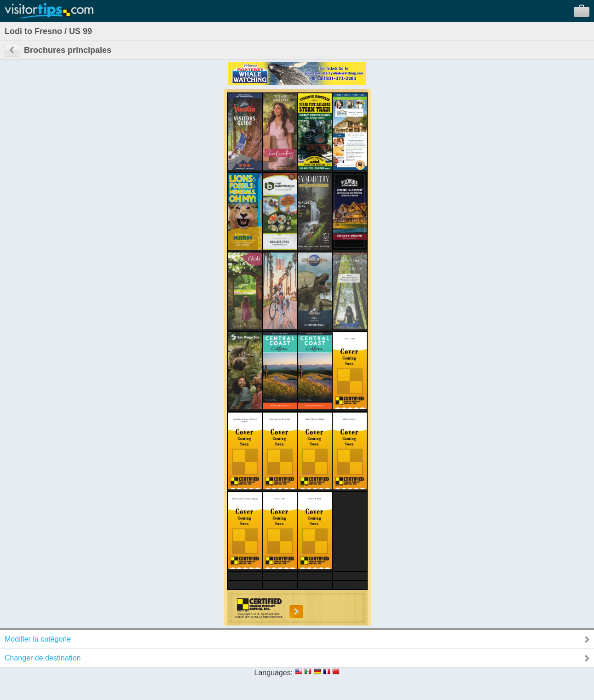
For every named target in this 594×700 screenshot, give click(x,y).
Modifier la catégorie (38, 639)
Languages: (274, 673)
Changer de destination (43, 658)
